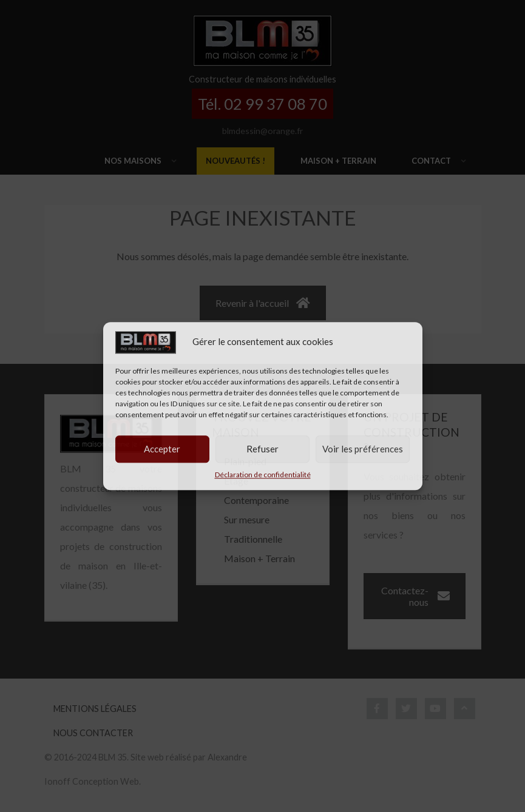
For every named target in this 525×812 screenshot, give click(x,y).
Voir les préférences (363, 449)
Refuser (262, 449)
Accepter (162, 449)
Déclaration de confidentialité (263, 475)
